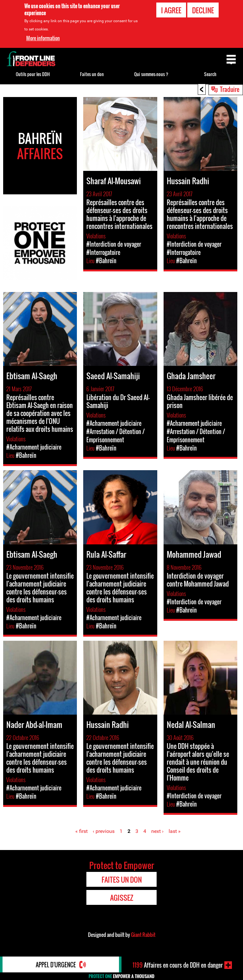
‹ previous (104, 831)
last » (175, 831)
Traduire (230, 89)
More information (43, 38)
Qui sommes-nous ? (151, 74)
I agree (171, 10)
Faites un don (92, 74)
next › (157, 831)
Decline (203, 10)
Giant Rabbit (143, 935)
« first (81, 831)
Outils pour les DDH (33, 74)
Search (210, 74)
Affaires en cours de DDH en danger (178, 965)
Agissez (122, 898)
